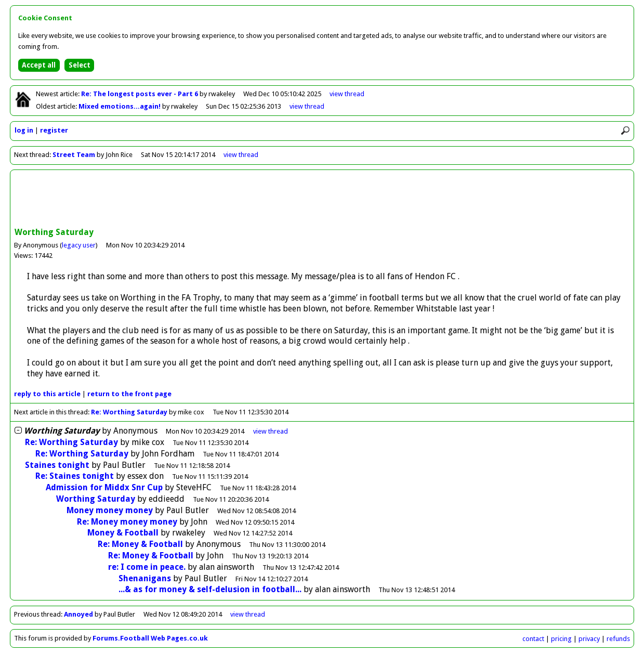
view (347, 94)
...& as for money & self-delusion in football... (210, 589)
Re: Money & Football (140, 544)
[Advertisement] (322, 200)
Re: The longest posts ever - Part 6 (140, 94)
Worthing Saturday (96, 499)
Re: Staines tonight (75, 476)
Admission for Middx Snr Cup (104, 487)
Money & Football (123, 533)
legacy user (79, 245)
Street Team (74, 155)
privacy (589, 639)
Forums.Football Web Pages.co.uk (150, 638)
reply (47, 394)
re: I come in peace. (147, 567)
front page (129, 394)
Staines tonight (57, 465)
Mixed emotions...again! (120, 106)
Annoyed (78, 614)
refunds (618, 639)
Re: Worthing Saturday (129, 412)
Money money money (110, 510)
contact (533, 639)
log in (24, 130)
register (54, 130)
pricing (561, 639)
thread (271, 431)
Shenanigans (145, 578)
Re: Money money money (127, 522)
